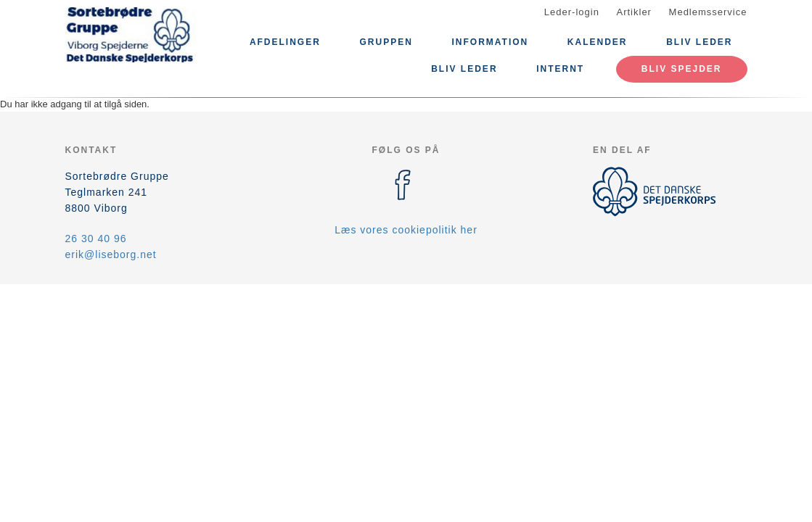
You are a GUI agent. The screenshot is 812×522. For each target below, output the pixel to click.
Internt (560, 69)
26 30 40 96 (96, 239)
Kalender (598, 42)
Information (490, 42)
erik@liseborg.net (111, 254)
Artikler (634, 12)
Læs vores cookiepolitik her (406, 230)
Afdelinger (285, 42)
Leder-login (572, 12)
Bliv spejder (682, 69)
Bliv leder (699, 42)
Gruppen (386, 42)
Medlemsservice (708, 12)
